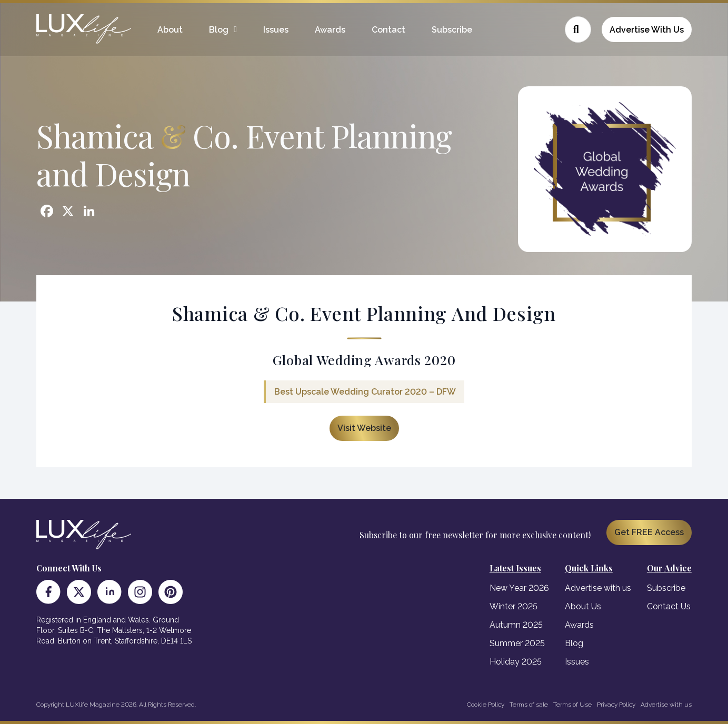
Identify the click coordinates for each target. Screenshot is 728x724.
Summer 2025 (517, 643)
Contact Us (669, 606)
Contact (388, 30)
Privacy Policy (616, 705)
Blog (219, 30)
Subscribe (452, 30)
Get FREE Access (649, 532)
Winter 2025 (513, 606)
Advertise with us (598, 588)
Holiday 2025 (516, 662)
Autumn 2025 (516, 625)
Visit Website (364, 428)
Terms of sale (529, 705)
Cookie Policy (486, 705)
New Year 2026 (519, 588)
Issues (276, 30)
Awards (330, 30)
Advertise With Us (647, 30)
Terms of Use (572, 705)
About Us (583, 606)
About (170, 30)
